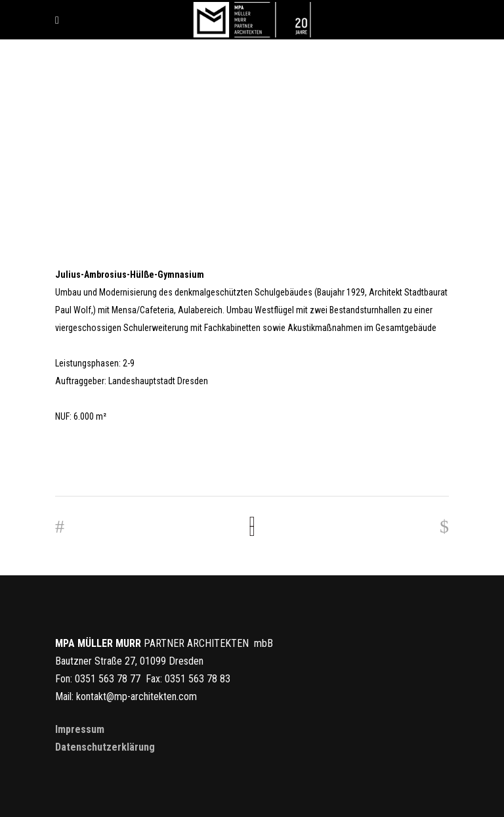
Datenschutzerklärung (105, 747)
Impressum (80, 729)
